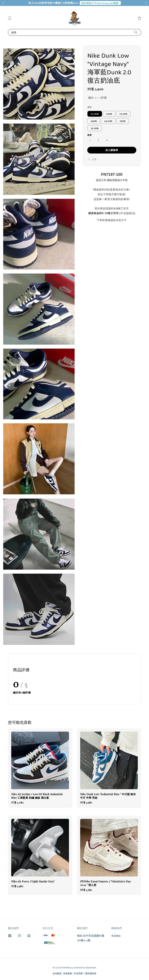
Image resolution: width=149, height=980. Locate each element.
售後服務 (68, 973)
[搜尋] (136, 32)
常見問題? (79, 973)
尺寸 (90, 107)
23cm (109, 114)
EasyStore (91, 967)
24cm (94, 121)
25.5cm (95, 128)
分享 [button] (92, 159)
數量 (90, 135)
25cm (123, 121)
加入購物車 (112, 150)
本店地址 (116, 936)
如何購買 (57, 973)
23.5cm (123, 114)
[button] (10, 18)
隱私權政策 (91, 973)
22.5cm (95, 114)
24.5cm (108, 121)
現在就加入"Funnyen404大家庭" (100, 3)
